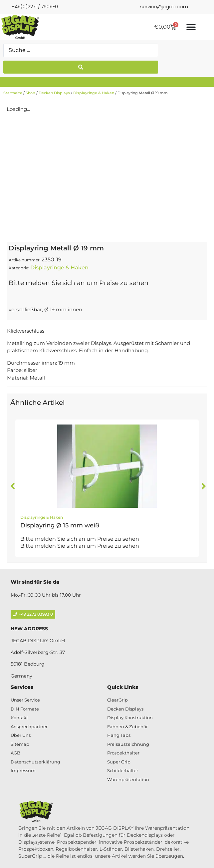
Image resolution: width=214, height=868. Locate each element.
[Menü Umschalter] (191, 27)
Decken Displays (54, 93)
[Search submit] (81, 67)
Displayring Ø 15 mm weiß (60, 525)
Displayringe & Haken (94, 93)
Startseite (13, 93)
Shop (30, 93)
